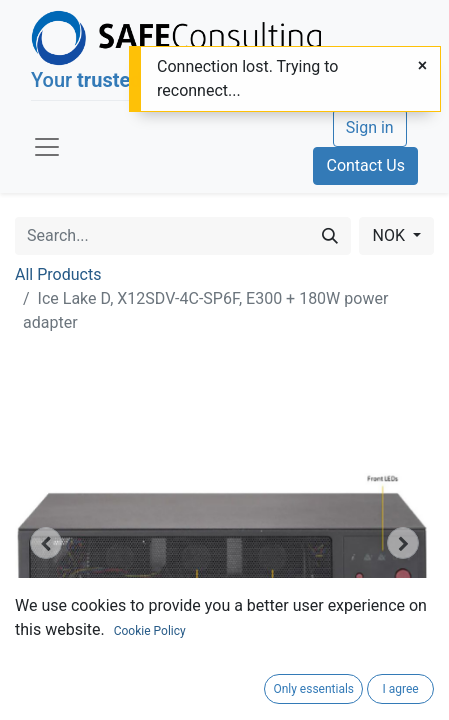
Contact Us (365, 165)
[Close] (422, 66)
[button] (46, 543)
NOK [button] (390, 235)
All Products (58, 274)
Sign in (370, 127)
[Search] (330, 236)
